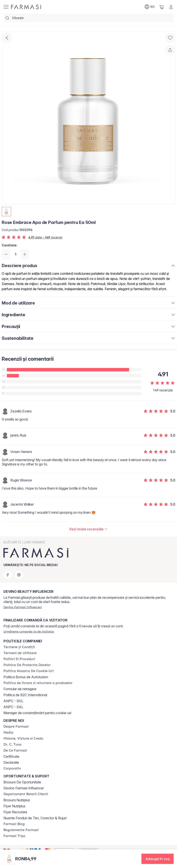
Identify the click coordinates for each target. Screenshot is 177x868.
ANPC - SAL (13, 707)
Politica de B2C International (25, 695)
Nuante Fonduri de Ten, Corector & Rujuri (35, 818)
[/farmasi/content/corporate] (12, 768)
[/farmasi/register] (23, 607)
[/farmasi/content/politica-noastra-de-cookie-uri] (28, 671)
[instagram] (19, 575)
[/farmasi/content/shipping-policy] (38, 683)
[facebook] (8, 575)
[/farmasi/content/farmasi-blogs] (14, 824)
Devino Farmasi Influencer (24, 788)
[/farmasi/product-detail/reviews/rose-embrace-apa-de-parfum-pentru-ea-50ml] (88, 529)
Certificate (11, 756)
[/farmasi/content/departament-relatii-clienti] (26, 794)
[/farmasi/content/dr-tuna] (12, 744)
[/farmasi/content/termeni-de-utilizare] (20, 653)
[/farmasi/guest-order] (29, 631)
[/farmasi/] (26, 7)
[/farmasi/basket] (162, 7)
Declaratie (11, 762)
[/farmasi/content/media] (8, 733)
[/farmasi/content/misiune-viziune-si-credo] (23, 739)
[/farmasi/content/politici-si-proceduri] (19, 659)
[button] (158, 859)
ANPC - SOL (13, 701)
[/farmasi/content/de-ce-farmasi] (15, 750)
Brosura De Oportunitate (22, 782)
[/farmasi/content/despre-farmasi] (16, 727)
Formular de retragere (20, 689)
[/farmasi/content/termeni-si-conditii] (19, 647)
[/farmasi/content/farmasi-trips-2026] (14, 836)
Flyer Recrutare (15, 812)
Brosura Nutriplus (17, 800)
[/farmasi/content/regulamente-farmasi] (21, 830)
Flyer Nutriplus (14, 806)
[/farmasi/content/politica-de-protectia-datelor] (27, 665)
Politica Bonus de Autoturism (26, 677)
